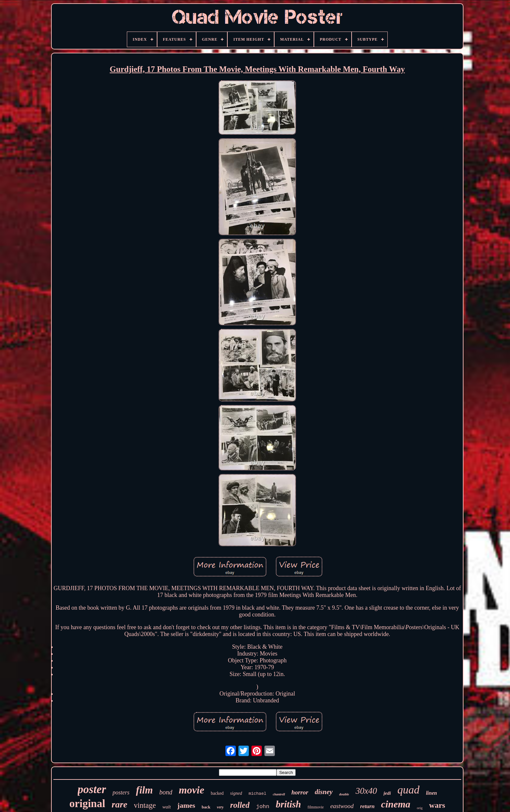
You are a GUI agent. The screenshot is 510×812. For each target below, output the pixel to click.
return (367, 806)
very (220, 807)
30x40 (366, 791)
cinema (396, 804)
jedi (387, 793)
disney (324, 792)
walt (167, 807)
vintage (145, 805)
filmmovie (315, 807)
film (144, 790)
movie (192, 790)
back (206, 807)
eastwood (342, 806)
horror (300, 792)
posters (121, 792)
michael (257, 794)
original (87, 804)
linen (432, 793)
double (344, 794)
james (186, 805)
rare (119, 804)
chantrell (279, 794)
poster (92, 789)
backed (217, 793)
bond (166, 792)
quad (409, 790)
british (288, 804)
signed (236, 793)
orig (420, 808)
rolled (240, 805)
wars (437, 805)
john (263, 807)
